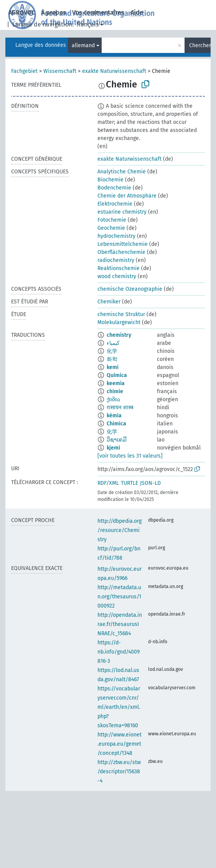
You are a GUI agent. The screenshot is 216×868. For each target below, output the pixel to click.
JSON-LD (150, 483)
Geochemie (111, 228)
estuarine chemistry (122, 212)
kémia (114, 416)
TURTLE (129, 483)
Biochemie (110, 180)
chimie (115, 391)
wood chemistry (117, 276)
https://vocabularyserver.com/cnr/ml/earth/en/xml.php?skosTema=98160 (119, 707)
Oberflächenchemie (121, 252)
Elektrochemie (115, 204)
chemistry (119, 335)
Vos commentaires (98, 12)
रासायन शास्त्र (120, 408)
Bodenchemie (114, 188)
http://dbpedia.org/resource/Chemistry (120, 530)
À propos (54, 12)
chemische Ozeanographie (130, 289)
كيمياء (113, 343)
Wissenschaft (60, 71)
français (88, 24)
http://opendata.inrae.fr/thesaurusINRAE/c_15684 (120, 624)
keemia (116, 383)
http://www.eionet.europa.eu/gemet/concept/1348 (120, 744)
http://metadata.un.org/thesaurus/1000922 (119, 597)
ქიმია (113, 399)
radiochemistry (116, 260)
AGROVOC (22, 12)
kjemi (113, 448)
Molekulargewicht (119, 322)
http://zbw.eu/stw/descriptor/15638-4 (119, 772)
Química (117, 375)
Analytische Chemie (122, 172)
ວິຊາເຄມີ (117, 440)
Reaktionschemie (119, 268)
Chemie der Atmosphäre (127, 196)
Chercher (200, 45)
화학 (112, 359)
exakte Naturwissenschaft (114, 71)
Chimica (116, 424)
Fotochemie (112, 220)
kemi (113, 367)
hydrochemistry (116, 236)
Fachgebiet (24, 71)
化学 (112, 351)
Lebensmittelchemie (123, 244)
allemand (83, 45)
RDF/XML (108, 483)
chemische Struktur (121, 314)
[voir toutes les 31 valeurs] (130, 456)
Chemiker (109, 302)
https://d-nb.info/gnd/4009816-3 (119, 652)
